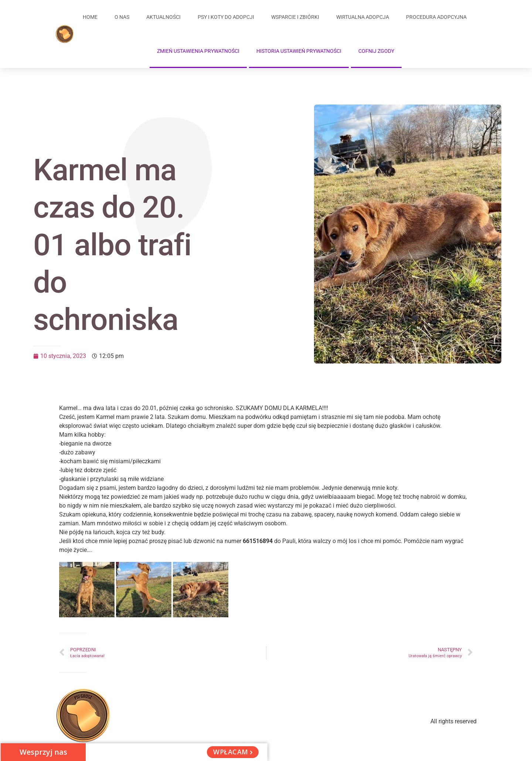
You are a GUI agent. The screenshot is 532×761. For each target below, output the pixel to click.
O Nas (122, 17)
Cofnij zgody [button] (376, 51)
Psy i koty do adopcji (226, 17)
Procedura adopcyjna (436, 17)
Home (90, 17)
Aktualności (163, 17)
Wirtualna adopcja (363, 17)
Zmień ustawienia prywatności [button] (198, 51)
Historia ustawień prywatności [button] (299, 51)
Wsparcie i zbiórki (295, 17)
